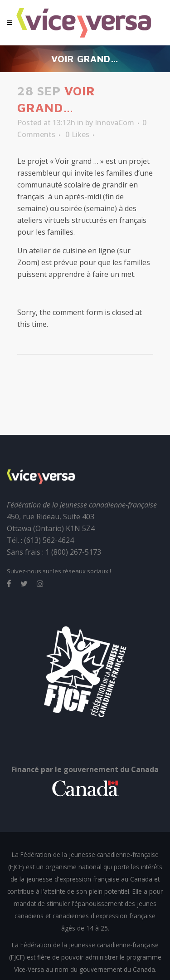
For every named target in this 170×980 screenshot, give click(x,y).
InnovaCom (114, 123)
